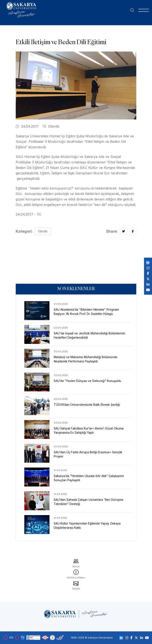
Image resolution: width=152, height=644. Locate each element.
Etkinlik (51, 126)
